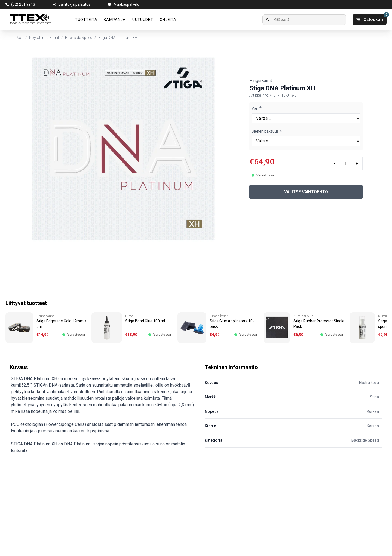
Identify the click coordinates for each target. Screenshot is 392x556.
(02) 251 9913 (23, 4)
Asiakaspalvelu (126, 4)
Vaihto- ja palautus (74, 4)
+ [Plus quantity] (357, 164)
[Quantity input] (345, 164)
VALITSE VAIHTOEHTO (306, 192)
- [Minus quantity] (335, 164)
